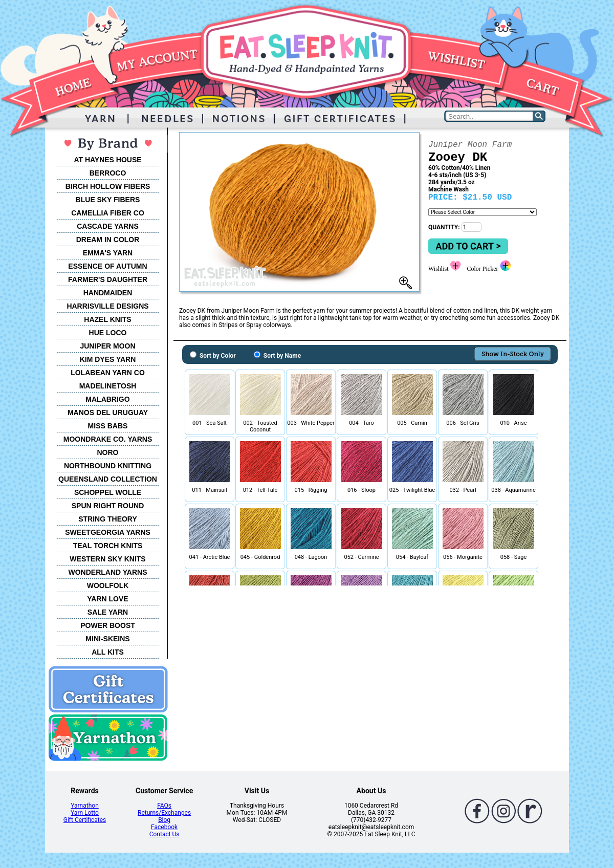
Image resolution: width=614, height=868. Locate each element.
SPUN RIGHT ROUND (108, 506)
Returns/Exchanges (164, 813)
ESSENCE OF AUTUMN (107, 266)
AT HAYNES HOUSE (107, 160)
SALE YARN (108, 612)
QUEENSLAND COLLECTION (108, 479)
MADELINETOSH (108, 386)
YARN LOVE (107, 599)
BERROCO (108, 173)
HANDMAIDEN (108, 293)
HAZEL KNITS (107, 319)
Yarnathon (85, 806)
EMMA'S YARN (108, 253)
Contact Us (165, 834)
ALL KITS (108, 652)
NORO (108, 452)
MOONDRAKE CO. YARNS (108, 439)
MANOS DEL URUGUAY (108, 413)
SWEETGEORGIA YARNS (108, 532)
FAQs (164, 806)
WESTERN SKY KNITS (107, 559)
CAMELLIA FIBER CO (108, 213)
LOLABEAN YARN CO (108, 373)
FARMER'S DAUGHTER (108, 279)
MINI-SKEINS (107, 639)
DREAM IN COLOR (108, 240)
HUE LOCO (108, 333)
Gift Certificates (85, 820)
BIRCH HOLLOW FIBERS (108, 186)
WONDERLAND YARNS (107, 572)
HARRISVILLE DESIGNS (107, 306)
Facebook (164, 827)
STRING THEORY (108, 519)
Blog (164, 820)
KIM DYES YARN (108, 359)
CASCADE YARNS (108, 226)
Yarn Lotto (85, 813)
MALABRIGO (107, 399)
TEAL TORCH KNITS (108, 546)
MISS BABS (108, 426)
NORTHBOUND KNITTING (108, 466)
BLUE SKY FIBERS (108, 200)
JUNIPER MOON (107, 346)
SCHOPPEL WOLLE (108, 492)
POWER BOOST (108, 625)
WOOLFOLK (108, 585)
